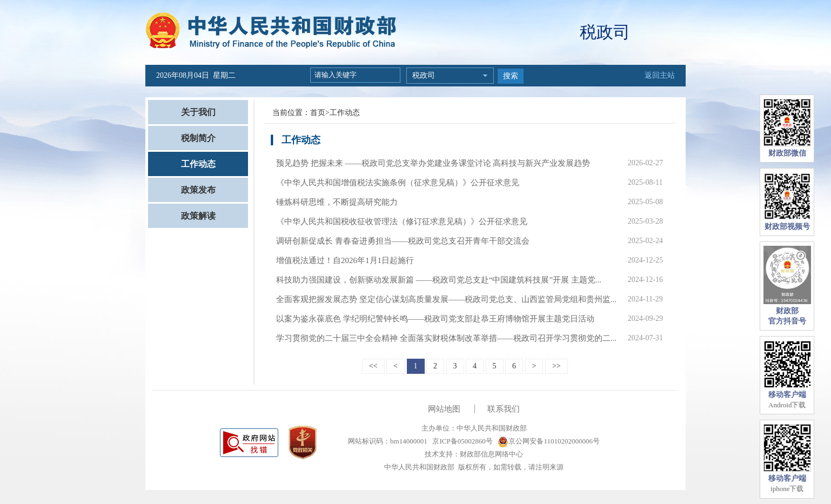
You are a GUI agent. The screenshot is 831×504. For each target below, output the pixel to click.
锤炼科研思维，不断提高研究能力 (337, 202)
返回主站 (660, 75)
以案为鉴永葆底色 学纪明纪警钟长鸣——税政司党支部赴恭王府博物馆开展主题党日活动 (435, 319)
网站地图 (444, 409)
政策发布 (198, 190)
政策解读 (198, 216)
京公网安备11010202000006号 (549, 441)
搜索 (511, 76)
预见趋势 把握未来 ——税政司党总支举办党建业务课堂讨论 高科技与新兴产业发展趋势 (433, 163)
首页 (318, 113)
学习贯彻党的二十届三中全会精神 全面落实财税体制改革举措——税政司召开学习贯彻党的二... (446, 338)
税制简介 (198, 138)
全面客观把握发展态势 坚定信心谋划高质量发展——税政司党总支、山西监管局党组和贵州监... (446, 299)
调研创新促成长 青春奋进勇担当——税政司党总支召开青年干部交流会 (403, 241)
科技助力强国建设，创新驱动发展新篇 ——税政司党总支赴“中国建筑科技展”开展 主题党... (439, 280)
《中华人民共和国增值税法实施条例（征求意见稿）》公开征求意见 (398, 183)
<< (373, 366)
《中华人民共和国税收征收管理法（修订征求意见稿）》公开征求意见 (402, 221)
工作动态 (198, 164)
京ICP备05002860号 (461, 441)
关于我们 (198, 112)
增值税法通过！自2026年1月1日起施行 (345, 260)
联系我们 (504, 409)
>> (557, 366)
